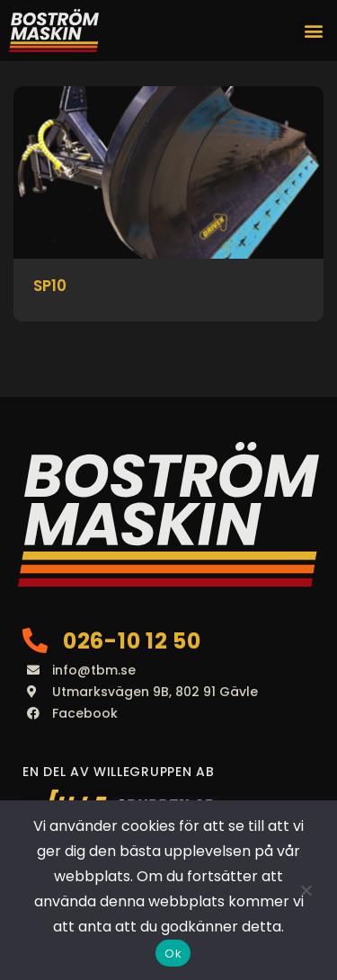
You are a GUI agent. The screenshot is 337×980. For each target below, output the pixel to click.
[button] (313, 31)
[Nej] (306, 890)
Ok (173, 954)
